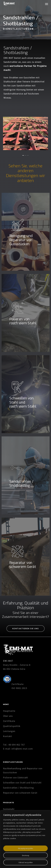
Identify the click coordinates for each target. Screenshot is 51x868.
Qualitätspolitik (12, 726)
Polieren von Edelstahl (15, 778)
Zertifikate (9, 721)
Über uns (8, 716)
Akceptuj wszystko (25, 848)
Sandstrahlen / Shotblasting (18, 788)
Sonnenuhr (9, 809)
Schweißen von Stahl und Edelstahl (22, 783)
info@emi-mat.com (22, 749)
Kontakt (8, 736)
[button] (47, 4)
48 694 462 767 (17, 745)
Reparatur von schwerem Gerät (20, 793)
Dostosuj (26, 855)
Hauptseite (9, 711)
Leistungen (9, 731)
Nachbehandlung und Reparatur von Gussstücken (23, 770)
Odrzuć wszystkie (26, 862)
